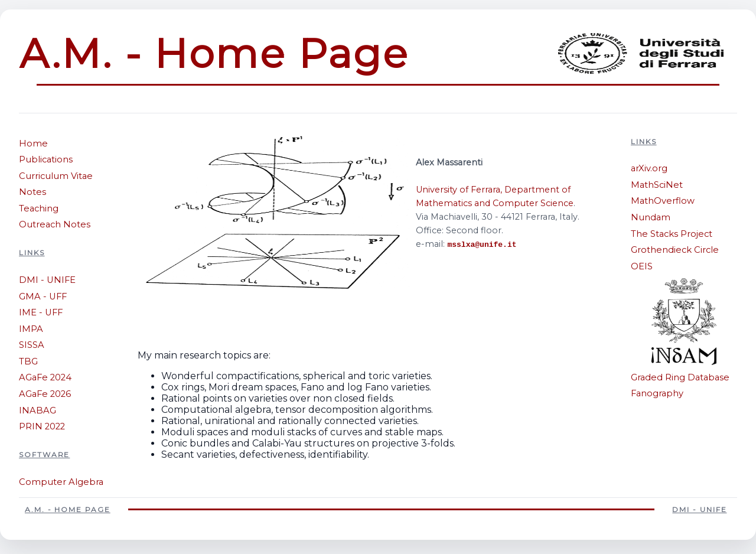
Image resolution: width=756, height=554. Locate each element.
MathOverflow (663, 201)
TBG (28, 361)
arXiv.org (649, 168)
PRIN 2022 (42, 426)
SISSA (32, 345)
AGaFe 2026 (45, 394)
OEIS (642, 266)
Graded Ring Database (680, 377)
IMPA (31, 329)
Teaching (39, 208)
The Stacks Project (672, 234)
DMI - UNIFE (47, 280)
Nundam (651, 217)
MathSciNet (657, 185)
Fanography (657, 393)
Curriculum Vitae (56, 176)
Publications (46, 159)
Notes (32, 192)
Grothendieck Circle (675, 250)
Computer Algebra (61, 482)
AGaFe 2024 (45, 377)
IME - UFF (41, 312)
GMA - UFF (43, 296)
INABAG (38, 410)
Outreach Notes (55, 224)
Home (33, 144)
